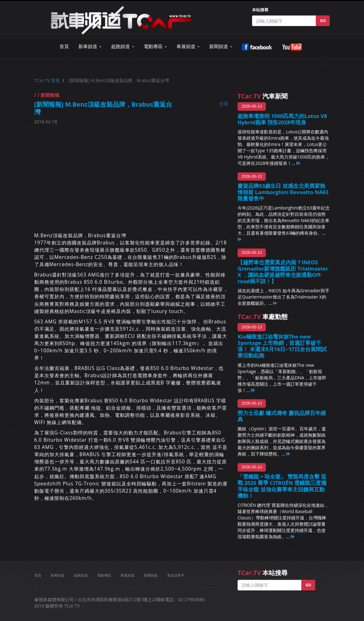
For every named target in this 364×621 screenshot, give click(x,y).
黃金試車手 (176, 575)
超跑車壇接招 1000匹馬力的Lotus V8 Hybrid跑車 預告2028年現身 (282, 119)
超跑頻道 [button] (123, 46)
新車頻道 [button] (90, 46)
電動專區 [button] (155, 46)
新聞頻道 (151, 575)
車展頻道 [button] (188, 46)
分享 (224, 104)
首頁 (64, 46)
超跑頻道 (81, 575)
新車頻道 (58, 575)
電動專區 (104, 575)
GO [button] (323, 21)
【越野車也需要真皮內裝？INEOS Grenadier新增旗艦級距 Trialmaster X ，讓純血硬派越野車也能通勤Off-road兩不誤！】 (283, 272)
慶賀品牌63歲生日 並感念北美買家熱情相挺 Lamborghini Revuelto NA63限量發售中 (283, 192)
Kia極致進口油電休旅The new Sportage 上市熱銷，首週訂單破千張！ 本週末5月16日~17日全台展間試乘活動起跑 (282, 346)
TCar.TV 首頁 (47, 80)
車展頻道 (127, 575)
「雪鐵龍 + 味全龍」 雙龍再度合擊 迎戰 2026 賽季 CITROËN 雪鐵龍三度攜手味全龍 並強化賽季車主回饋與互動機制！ (282, 486)
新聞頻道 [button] (221, 46)
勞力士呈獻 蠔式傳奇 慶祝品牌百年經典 (282, 416)
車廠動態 (263, 317)
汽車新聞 (263, 96)
